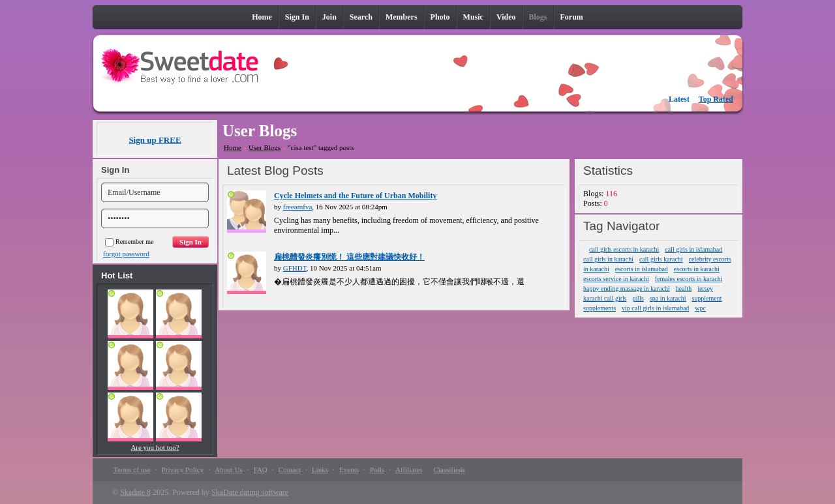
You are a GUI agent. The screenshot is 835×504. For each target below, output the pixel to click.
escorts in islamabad (642, 269)
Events (349, 469)
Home (233, 147)
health (684, 289)
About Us (228, 469)
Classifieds (449, 469)
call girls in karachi (608, 259)
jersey (705, 289)
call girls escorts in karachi (624, 249)
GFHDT (295, 268)
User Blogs (265, 147)
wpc (700, 308)
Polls (377, 469)
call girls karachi (661, 259)
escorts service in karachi (616, 279)
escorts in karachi (697, 269)
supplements (600, 308)
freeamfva (298, 207)
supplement (706, 298)
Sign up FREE (155, 140)
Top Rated (716, 99)
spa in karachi (668, 298)
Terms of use (132, 469)
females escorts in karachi (689, 279)
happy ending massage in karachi (627, 289)
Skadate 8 (135, 492)
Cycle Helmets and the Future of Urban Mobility (355, 196)
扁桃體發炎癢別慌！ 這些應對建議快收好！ (349, 257)
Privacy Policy (183, 469)
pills (638, 298)
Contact (290, 469)
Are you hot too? (155, 447)
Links (320, 469)
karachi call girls (605, 298)
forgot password (126, 254)
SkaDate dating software (250, 492)
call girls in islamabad (693, 249)
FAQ (261, 469)
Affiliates (409, 469)
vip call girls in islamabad (655, 308)
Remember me (129, 242)
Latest (679, 99)
